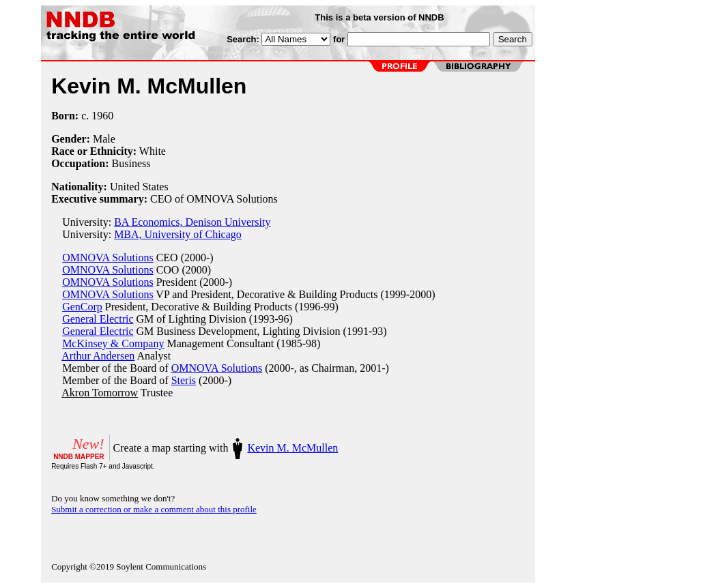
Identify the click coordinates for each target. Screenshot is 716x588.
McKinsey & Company (113, 343)
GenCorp (82, 307)
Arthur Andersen (98, 356)
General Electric (98, 319)
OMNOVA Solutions (108, 258)
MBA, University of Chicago (178, 234)
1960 (102, 116)
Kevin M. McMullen (292, 448)
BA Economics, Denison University (192, 222)
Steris (184, 380)
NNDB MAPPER (78, 457)
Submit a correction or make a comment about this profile (154, 509)
